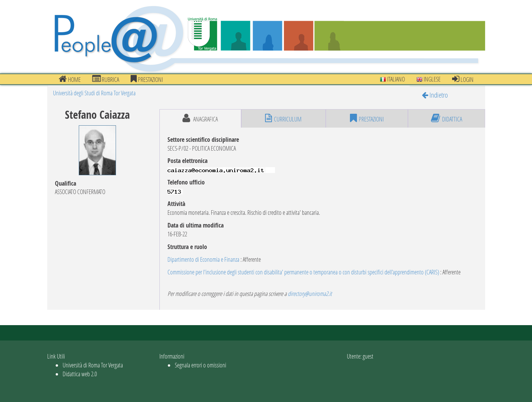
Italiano (392, 79)
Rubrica (106, 79)
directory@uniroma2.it (310, 293)
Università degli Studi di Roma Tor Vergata (94, 93)
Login (463, 79)
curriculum (283, 118)
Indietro (435, 95)
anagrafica (200, 118)
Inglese (428, 79)
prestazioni (147, 79)
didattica (447, 118)
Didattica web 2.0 (80, 374)
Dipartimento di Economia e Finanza (203, 259)
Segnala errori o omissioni (201, 365)
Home (70, 79)
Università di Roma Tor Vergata (93, 365)
